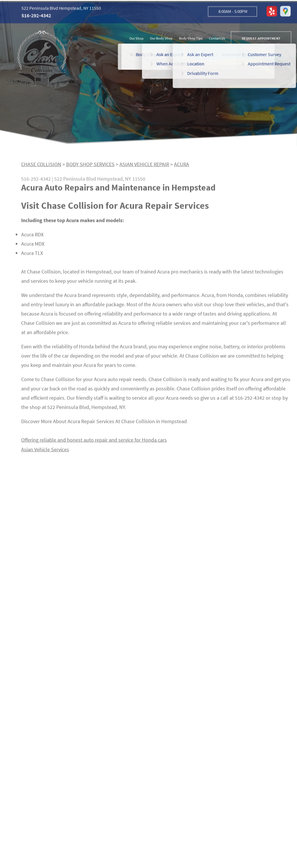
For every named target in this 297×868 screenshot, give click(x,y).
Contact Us (217, 39)
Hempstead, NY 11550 (121, 181)
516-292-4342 (36, 16)
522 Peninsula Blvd (75, 181)
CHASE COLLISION (41, 166)
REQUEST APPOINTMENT (261, 39)
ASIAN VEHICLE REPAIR (144, 166)
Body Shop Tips (191, 39)
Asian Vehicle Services (45, 451)
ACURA (182, 166)
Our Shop (136, 39)
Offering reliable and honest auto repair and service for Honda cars (94, 442)
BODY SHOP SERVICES (90, 166)
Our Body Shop (161, 39)
